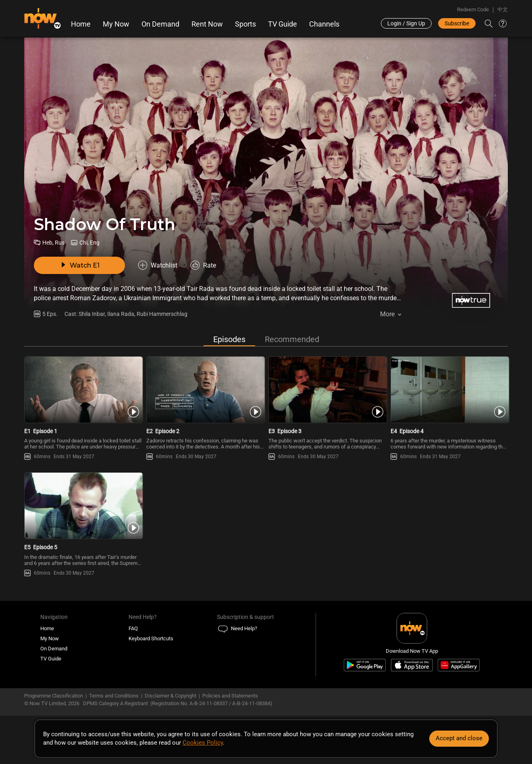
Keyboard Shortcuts (151, 638)
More (387, 314)
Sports (245, 24)
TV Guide (283, 24)
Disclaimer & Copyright (170, 696)
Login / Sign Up (406, 23)
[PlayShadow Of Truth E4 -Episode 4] (449, 390)
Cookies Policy (203, 743)
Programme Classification (54, 696)
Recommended (292, 339)
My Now (116, 24)
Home (81, 24)
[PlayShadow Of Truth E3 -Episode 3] (327, 390)
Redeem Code (473, 9)
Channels (324, 24)
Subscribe (457, 23)
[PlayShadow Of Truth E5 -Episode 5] (83, 506)
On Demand (160, 24)
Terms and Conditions (114, 696)
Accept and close (459, 738)
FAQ (133, 628)
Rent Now (207, 24)
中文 (503, 9)
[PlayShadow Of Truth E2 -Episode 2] (205, 390)
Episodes (229, 339)
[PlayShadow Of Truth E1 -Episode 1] (83, 390)
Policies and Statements (230, 696)
